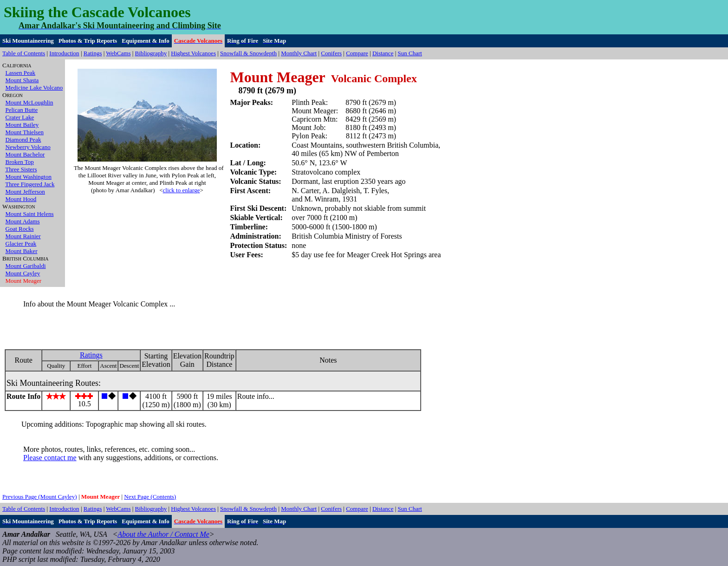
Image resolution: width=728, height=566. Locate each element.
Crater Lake (20, 117)
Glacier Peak (21, 244)
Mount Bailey (22, 125)
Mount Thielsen (25, 132)
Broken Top (20, 162)
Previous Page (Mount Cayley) (40, 497)
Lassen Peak (21, 73)
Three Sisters (21, 169)
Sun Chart (410, 53)
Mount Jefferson (25, 192)
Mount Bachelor (25, 154)
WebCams (118, 53)
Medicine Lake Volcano (34, 88)
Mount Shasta (22, 80)
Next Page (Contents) (150, 497)
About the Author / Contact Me (163, 534)
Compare (357, 53)
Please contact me (50, 458)
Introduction (64, 53)
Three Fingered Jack (30, 184)
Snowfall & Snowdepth (248, 53)
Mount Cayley (23, 273)
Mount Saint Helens (30, 214)
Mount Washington (29, 177)
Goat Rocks (20, 229)
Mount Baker (22, 251)
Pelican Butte (22, 110)
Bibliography (151, 53)
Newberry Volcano (28, 147)
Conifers (331, 53)
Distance (383, 53)
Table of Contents (24, 53)
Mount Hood (21, 199)
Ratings (93, 53)
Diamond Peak (23, 140)
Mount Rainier (23, 236)
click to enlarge (182, 190)
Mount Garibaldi (26, 266)
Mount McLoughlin (29, 102)
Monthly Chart (299, 53)
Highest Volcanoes (193, 53)
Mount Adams (23, 221)
